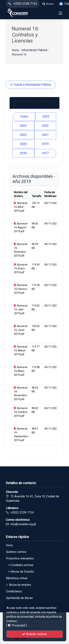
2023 (45, 126)
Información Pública (34, 50)
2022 (23, 135)
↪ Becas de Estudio (20, 572)
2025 (46, 117)
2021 (45, 135)
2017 (45, 153)
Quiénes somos (16, 552)
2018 (23, 153)
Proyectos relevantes (20, 558)
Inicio (15, 50)
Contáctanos (14, 591)
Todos (24, 117)
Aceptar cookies (35, 634)
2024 (23, 126)
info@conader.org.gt (23, 524)
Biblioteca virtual (17, 578)
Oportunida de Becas (19, 598)
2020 (23, 144)
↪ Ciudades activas (20, 565)
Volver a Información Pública (31, 85)
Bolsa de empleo (18, 585)
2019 (45, 144)
